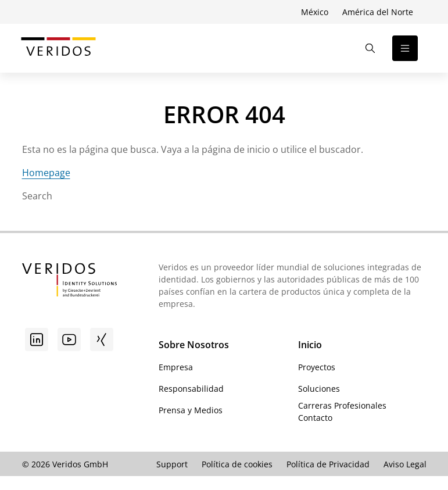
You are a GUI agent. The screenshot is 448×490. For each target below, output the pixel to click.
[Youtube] (69, 339)
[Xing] (102, 339)
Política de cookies (237, 464)
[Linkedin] (37, 339)
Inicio (310, 345)
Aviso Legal (405, 464)
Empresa (176, 367)
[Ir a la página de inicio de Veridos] (58, 48)
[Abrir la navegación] (405, 48)
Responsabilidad (191, 389)
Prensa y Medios (191, 410)
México (315, 12)
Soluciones (319, 389)
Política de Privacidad (328, 464)
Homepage (46, 173)
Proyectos (317, 367)
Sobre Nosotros (194, 345)
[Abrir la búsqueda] (370, 48)
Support (172, 464)
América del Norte (378, 12)
